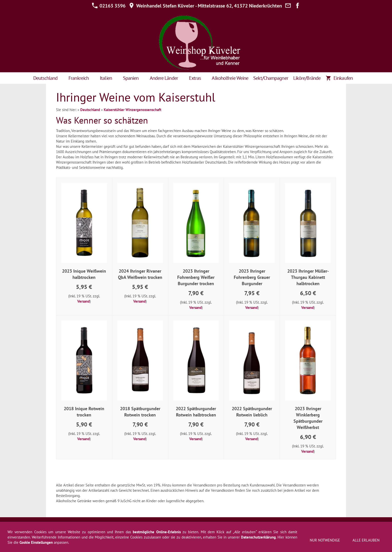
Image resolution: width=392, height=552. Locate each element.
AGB (78, 526)
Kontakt (232, 526)
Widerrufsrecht (98, 526)
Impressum (61, 526)
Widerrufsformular (129, 526)
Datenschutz (158, 526)
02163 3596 (109, 6)
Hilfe (177, 526)
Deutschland (90, 110)
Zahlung (290, 526)
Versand (83, 301)
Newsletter (194, 526)
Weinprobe (270, 526)
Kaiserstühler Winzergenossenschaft (132, 110)
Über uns (250, 526)
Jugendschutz (330, 526)
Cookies (308, 526)
